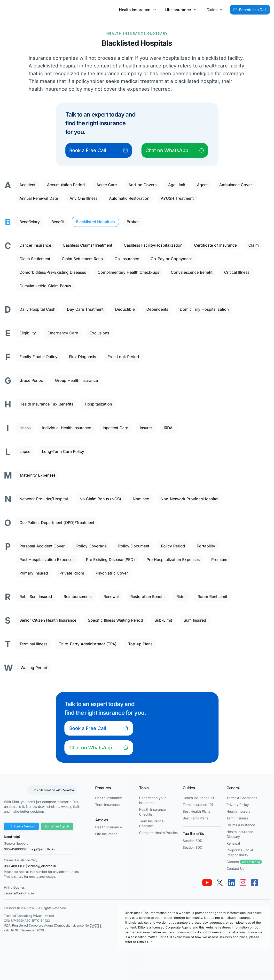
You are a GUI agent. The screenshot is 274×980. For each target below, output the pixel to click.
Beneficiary (30, 222)
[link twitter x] (220, 883)
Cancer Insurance (35, 245)
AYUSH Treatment (177, 198)
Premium (219, 560)
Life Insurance (106, 834)
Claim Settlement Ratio (82, 259)
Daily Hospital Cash (37, 309)
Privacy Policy (238, 805)
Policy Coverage (91, 546)
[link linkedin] (231, 883)
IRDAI (169, 428)
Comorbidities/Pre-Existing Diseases (53, 272)
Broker (133, 222)
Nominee (141, 499)
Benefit (58, 222)
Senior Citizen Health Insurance (48, 620)
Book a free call (21, 826)
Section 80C (192, 847)
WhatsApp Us (57, 826)
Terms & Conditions (242, 798)
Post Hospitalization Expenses (47, 560)
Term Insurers (237, 818)
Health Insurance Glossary (137, 33)
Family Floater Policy (38, 357)
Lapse (25, 451)
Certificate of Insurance (215, 245)
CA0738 (95, 925)
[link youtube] (207, 883)
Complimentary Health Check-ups (128, 272)
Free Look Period (123, 357)
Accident (27, 185)
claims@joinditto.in (42, 866)
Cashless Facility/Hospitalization (153, 245)
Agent (202, 185)
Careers (244, 862)
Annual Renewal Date (39, 198)
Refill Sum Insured (36, 597)
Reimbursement (78, 597)
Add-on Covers (142, 185)
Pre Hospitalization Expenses (173, 560)
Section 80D (192, 841)
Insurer (146, 428)
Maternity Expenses (38, 475)
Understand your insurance (152, 800)
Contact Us (235, 868)
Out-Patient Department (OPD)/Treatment (57, 523)
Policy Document (134, 546)
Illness (25, 428)
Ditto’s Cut (145, 942)
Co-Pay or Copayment (171, 259)
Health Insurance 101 (199, 798)
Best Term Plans (195, 818)
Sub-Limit (163, 620)
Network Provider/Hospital (44, 499)
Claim (254, 245)
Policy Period (173, 546)
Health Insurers (238, 811)
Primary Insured (34, 573)
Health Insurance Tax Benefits (46, 404)
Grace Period (31, 380)
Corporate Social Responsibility (240, 852)
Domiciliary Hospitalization (204, 309)
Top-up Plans (140, 644)
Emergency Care (63, 333)
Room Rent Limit (212, 597)
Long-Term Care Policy (63, 451)
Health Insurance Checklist (152, 812)
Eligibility (28, 333)
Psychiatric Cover (112, 573)
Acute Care (107, 185)
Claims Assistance (241, 825)
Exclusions (99, 333)
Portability (206, 546)
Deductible (125, 309)
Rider (181, 597)
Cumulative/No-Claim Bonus (45, 286)
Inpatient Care (115, 428)
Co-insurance (127, 259)
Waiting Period (34, 668)
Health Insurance (109, 798)
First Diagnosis (82, 357)
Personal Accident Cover (42, 546)
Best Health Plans (196, 811)
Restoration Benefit (148, 597)
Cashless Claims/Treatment (87, 245)
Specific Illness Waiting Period (115, 620)
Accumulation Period (66, 185)
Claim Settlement (35, 259)
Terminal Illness (33, 644)
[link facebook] (255, 883)
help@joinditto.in (42, 849)
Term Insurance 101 (198, 805)
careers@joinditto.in (19, 893)
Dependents (157, 309)
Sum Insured (195, 620)
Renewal (111, 597)
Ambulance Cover (236, 185)
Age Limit (177, 185)
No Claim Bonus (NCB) (100, 499)
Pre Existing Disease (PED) (110, 560)
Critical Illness (237, 272)
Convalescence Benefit (192, 272)
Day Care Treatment (85, 309)
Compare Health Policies (158, 833)
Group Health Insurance (76, 380)
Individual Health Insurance (67, 428)
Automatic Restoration (129, 198)
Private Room (72, 573)
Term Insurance (107, 805)
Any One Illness (83, 198)
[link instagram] (243, 883)
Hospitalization (98, 404)
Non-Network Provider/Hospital (189, 499)
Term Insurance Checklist (151, 823)
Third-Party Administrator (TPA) (88, 644)
